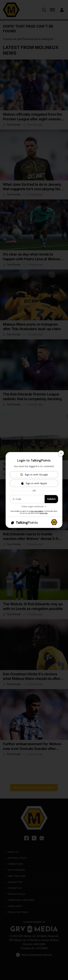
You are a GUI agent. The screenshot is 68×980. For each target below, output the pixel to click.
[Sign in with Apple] (34, 483)
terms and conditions (37, 511)
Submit (51, 499)
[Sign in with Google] (34, 475)
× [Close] (61, 453)
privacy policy (44, 513)
